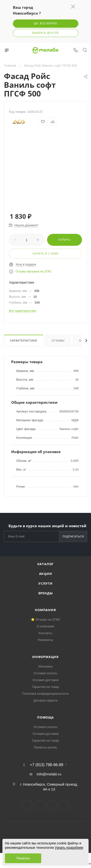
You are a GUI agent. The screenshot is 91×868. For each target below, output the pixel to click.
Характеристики (24, 341)
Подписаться (73, 536)
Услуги (45, 583)
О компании (46, 626)
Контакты (45, 633)
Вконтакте (27, 805)
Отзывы (58, 341)
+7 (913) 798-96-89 (46, 765)
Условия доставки (46, 680)
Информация (45, 657)
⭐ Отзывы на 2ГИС (46, 619)
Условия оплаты (46, 673)
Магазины (46, 666)
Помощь (45, 717)
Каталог (46, 564)
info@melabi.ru (49, 774)
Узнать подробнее (69, 848)
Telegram (39, 805)
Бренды (46, 593)
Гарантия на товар (45, 687)
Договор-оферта (45, 700)
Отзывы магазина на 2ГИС (34, 272)
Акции (46, 574)
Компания (45, 610)
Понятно (23, 858)
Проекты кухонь (46, 747)
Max (64, 805)
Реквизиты (46, 640)
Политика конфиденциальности (46, 694)
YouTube (52, 805)
